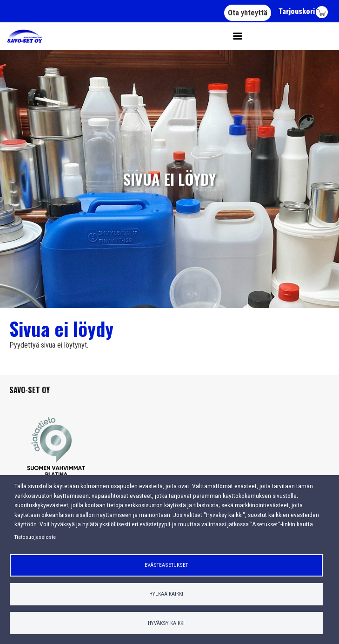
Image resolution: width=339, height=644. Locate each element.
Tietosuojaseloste (35, 537)
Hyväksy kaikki (166, 623)
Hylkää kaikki (166, 594)
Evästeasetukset (166, 565)
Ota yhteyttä (248, 13)
